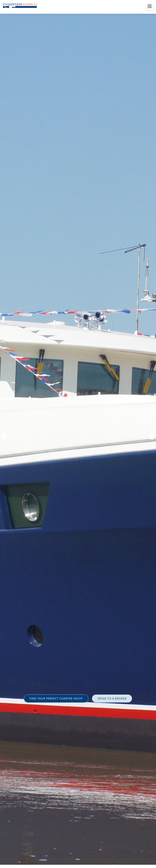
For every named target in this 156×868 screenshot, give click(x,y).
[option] (78, 434)
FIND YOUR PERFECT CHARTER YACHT (56, 699)
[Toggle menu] (150, 6)
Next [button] (152, 437)
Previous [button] (4, 437)
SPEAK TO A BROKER (112, 699)
